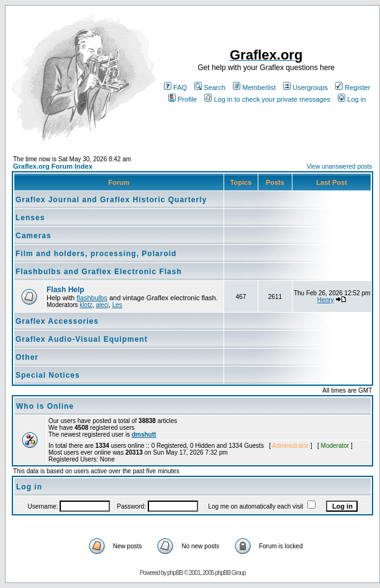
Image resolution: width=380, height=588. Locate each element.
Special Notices (48, 375)
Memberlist (254, 87)
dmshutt (144, 434)
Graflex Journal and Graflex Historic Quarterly (111, 200)
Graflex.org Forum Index (53, 166)
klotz (86, 305)
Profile (183, 99)
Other (27, 357)
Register (353, 87)
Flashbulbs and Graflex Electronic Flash (99, 272)
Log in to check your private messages (267, 99)
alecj (102, 305)
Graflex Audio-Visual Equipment (82, 339)
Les (117, 305)
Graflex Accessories (57, 321)
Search (210, 87)
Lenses (30, 218)
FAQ (175, 87)
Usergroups (305, 87)
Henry (326, 300)
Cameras (34, 236)
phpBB (175, 573)
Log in (352, 99)
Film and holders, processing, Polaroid (96, 254)
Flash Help (66, 290)
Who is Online (45, 406)
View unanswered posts (339, 167)
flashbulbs (92, 298)
